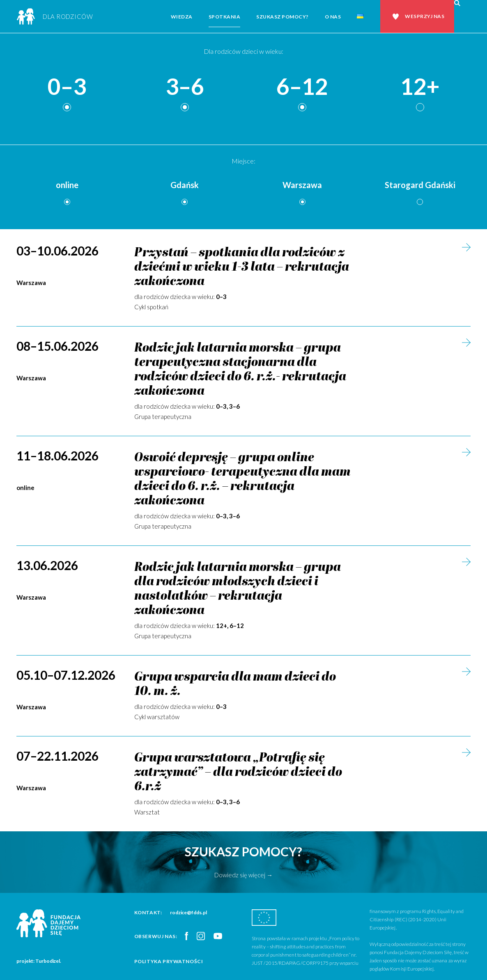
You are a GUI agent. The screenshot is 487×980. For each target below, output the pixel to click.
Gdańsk (185, 185)
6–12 (302, 87)
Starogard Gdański (420, 185)
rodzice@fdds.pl (188, 912)
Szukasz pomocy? (283, 17)
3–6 (185, 87)
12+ (420, 87)
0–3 (67, 87)
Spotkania (225, 17)
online (67, 185)
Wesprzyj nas (425, 16)
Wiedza (182, 17)
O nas (333, 17)
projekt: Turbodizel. (39, 961)
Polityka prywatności (169, 961)
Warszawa (302, 185)
